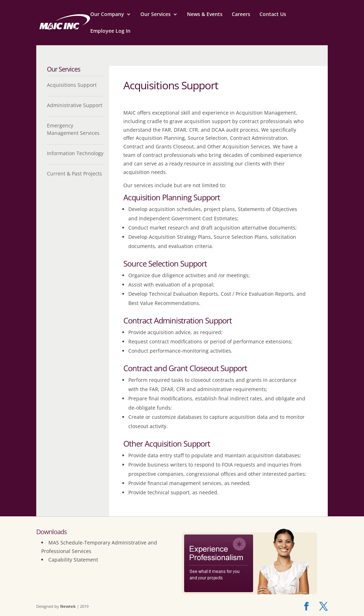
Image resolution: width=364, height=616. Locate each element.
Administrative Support (75, 105)
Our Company (107, 15)
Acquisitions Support (72, 85)
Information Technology (75, 153)
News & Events (205, 15)
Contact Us (273, 15)
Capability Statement (73, 560)
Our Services (156, 15)
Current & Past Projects (74, 173)
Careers (241, 15)
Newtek (68, 606)
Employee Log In (110, 31)
